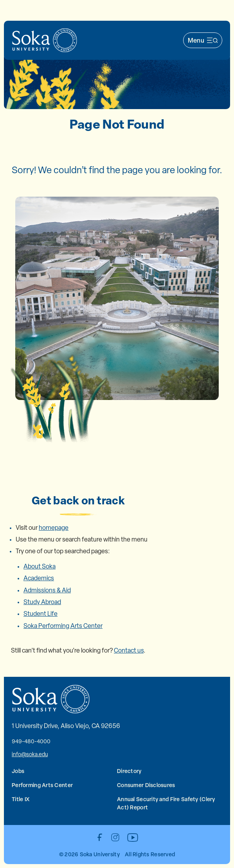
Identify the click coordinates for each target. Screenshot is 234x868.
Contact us (129, 650)
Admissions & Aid (47, 590)
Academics (39, 578)
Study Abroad (42, 602)
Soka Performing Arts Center (63, 626)
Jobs (18, 771)
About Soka (40, 566)
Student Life (40, 614)
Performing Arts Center (42, 785)
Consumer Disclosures (146, 785)
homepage (54, 528)
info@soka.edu (30, 754)
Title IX (21, 799)
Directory (129, 771)
